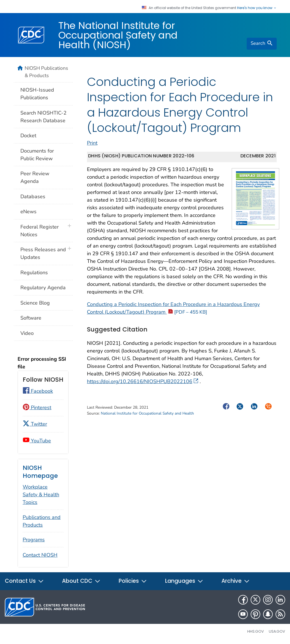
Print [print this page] (92, 147)
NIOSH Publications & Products (46, 72)
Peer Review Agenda (35, 177)
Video (27, 333)
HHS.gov (256, 631)
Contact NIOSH (40, 555)
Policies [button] (133, 581)
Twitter (35, 424)
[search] (262, 44)
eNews (28, 212)
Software (31, 318)
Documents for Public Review (37, 155)
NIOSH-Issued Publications (37, 94)
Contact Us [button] (24, 581)
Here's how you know (257, 8)
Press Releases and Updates (43, 253)
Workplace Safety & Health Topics (41, 495)
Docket (28, 136)
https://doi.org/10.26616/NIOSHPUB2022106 (143, 386)
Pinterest (37, 407)
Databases (33, 197)
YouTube (37, 441)
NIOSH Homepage (40, 472)
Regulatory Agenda (43, 288)
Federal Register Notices (40, 231)
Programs (34, 540)
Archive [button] (236, 581)
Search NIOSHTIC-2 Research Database (43, 117)
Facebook (38, 391)
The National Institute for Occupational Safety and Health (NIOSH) (118, 35)
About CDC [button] (81, 581)
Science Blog (35, 303)
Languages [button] (184, 581)
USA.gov (277, 631)
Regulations (34, 273)
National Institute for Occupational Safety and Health (147, 417)
